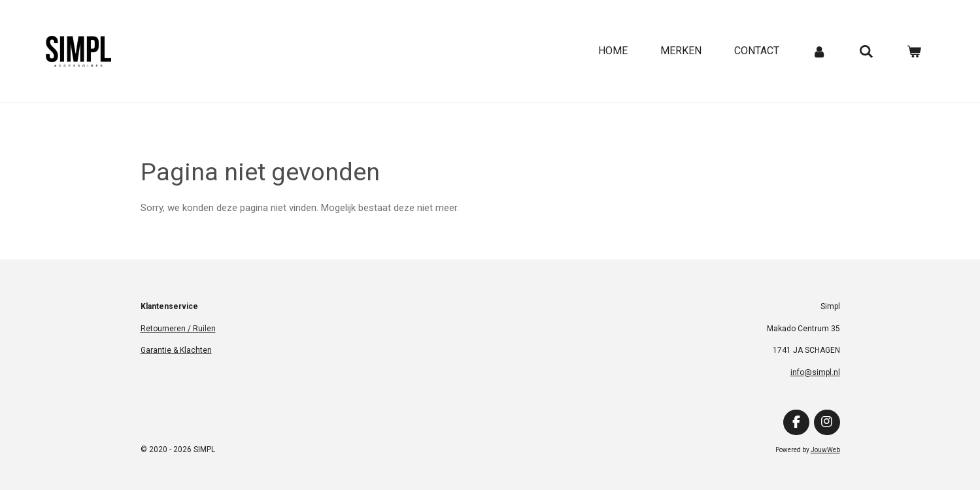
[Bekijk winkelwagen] (914, 51)
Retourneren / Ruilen (178, 329)
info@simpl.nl (815, 372)
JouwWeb (825, 450)
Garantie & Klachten (176, 350)
